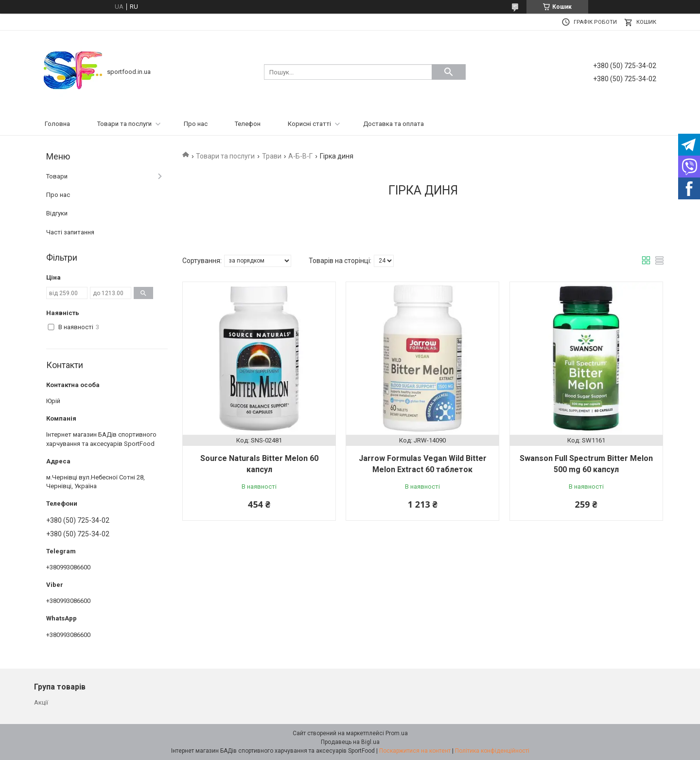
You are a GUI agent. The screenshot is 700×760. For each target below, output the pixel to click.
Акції (41, 702)
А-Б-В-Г (300, 156)
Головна (57, 124)
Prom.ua (397, 733)
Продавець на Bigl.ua (350, 742)
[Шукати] (449, 72)
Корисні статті (309, 124)
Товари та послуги (124, 124)
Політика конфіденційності (492, 751)
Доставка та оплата (394, 124)
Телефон (248, 124)
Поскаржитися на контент (415, 751)
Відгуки (57, 213)
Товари (57, 176)
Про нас (196, 124)
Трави (272, 156)
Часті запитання (70, 232)
